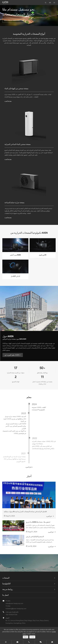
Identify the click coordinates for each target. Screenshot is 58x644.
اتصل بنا (6, 595)
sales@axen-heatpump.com (14, 603)
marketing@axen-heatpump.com (16, 609)
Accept (32, 637)
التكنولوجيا (6, 584)
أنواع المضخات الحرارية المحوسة (29, 34)
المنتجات (6, 578)
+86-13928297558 (11, 615)
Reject (26, 637)
